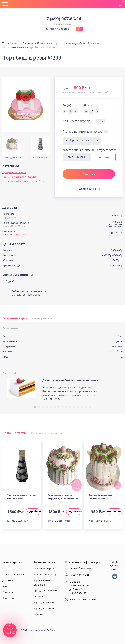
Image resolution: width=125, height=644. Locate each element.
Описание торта (15, 318)
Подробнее (33, 511)
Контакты (8, 592)
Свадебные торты (44, 568)
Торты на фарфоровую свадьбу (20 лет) (24, 181)
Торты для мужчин (44, 608)
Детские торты (42, 596)
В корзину (89, 174)
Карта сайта (9, 598)
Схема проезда (78, 593)
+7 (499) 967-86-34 (62, 19)
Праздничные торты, (14, 172)
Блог (5, 586)
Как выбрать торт (42, 318)
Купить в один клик (89, 189)
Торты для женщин (44, 602)
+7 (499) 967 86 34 (79, 575)
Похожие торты (14, 433)
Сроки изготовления (14, 574)
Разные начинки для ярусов (83, 131)
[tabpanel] (62, 391)
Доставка (8, 580)
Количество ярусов (76, 121)
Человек (89, 105)
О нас (6, 568)
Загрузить (104, 157)
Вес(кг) (67, 105)
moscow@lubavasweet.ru (83, 568)
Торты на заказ (44, 562)
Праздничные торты (45, 591)
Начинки (39, 614)
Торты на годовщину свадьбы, (19, 177)
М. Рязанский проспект (14, 235)
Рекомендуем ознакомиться (47, 433)
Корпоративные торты (47, 574)
